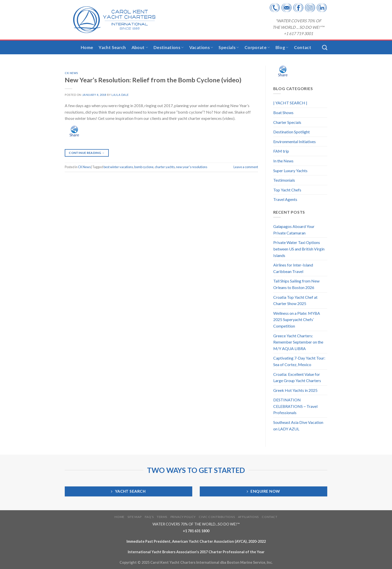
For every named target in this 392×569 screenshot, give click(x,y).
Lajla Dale (120, 95)
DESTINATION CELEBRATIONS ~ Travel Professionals (295, 406)
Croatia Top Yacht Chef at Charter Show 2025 (295, 300)
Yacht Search (112, 47)
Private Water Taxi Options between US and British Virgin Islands (299, 249)
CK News (71, 73)
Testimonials (284, 180)
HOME (119, 517)
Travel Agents (285, 199)
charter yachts (165, 167)
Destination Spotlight (291, 132)
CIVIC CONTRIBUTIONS (217, 517)
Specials (229, 47)
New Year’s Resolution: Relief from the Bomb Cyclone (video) (153, 80)
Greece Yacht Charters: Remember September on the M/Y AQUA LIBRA (298, 342)
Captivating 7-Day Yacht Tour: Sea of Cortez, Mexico (299, 361)
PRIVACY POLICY (183, 517)
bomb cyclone (144, 167)
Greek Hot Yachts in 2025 (295, 390)
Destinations (169, 47)
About (140, 47)
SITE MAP (134, 517)
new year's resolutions (192, 167)
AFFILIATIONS (248, 517)
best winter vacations (118, 167)
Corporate (257, 47)
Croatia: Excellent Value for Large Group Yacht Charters (297, 377)
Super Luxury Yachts (290, 171)
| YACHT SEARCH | (290, 103)
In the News (283, 161)
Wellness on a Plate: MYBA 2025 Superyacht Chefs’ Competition (297, 320)
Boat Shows (283, 112)
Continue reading (87, 153)
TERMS (162, 517)
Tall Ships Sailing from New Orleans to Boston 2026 (296, 284)
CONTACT (269, 517)
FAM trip (281, 151)
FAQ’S (149, 517)
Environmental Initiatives (294, 141)
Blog (282, 47)
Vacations (201, 47)
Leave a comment (246, 167)
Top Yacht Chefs (287, 190)
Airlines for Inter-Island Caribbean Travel (293, 268)
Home (87, 47)
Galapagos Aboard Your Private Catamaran (294, 230)
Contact (303, 47)
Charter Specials (287, 122)
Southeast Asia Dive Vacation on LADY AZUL (298, 425)
